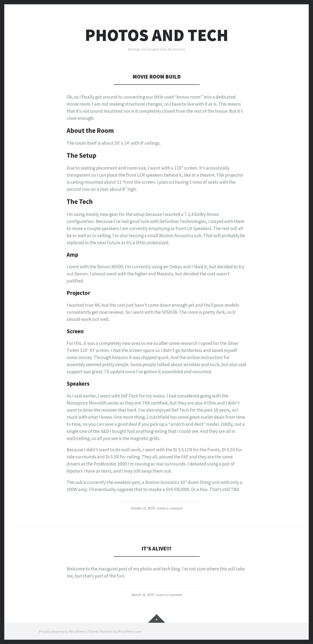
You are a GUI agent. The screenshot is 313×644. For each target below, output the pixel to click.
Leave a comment (170, 508)
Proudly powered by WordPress (62, 631)
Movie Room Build (157, 77)
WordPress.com (130, 631)
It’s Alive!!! (156, 548)
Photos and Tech (157, 35)
